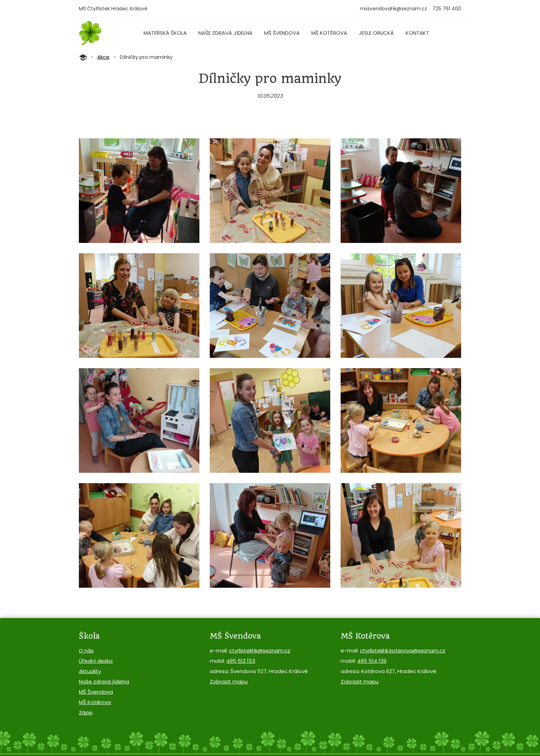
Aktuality (90, 671)
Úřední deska (96, 661)
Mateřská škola (165, 33)
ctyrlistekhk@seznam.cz (260, 651)
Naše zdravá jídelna (225, 33)
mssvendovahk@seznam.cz (393, 9)
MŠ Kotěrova (329, 33)
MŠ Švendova (282, 33)
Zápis (86, 712)
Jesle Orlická (376, 33)
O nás (86, 651)
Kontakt (417, 33)
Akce (103, 57)
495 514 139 (372, 661)
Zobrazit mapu (229, 682)
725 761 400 (447, 9)
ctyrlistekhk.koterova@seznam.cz (403, 651)
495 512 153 (241, 661)
